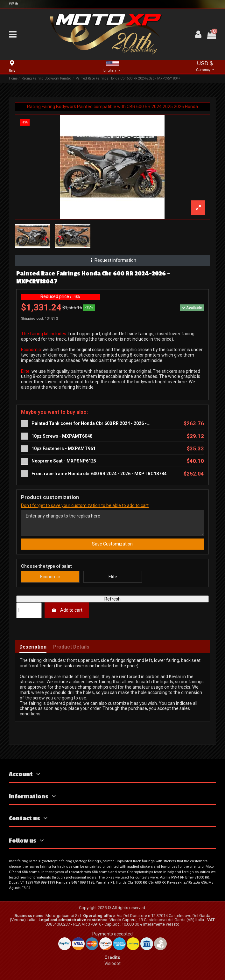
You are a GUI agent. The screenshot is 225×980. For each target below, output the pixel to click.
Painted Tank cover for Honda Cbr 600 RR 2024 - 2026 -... (91, 423)
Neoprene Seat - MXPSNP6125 (64, 461)
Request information (112, 260)
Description (33, 647)
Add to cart (67, 610)
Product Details (71, 647)
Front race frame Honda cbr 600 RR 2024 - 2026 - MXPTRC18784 (99, 474)
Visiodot (112, 963)
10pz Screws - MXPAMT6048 (62, 436)
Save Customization (112, 544)
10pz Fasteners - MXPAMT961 (63, 448)
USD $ (205, 67)
